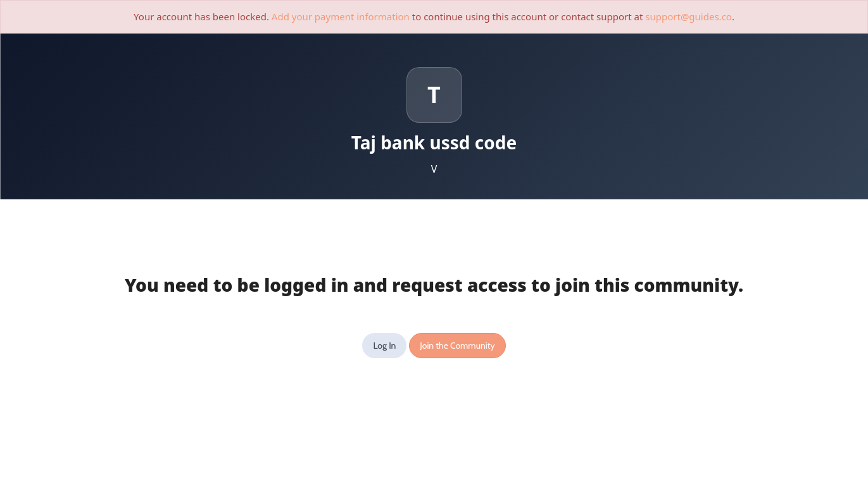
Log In (384, 346)
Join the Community (457, 346)
